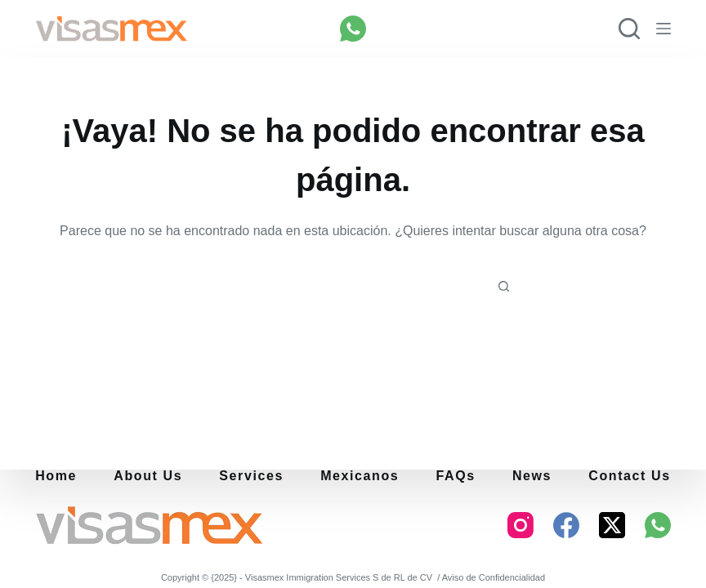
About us (148, 477)
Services (251, 477)
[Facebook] (566, 525)
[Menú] (664, 29)
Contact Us (629, 477)
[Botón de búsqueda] (503, 287)
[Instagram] (521, 525)
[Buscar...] (340, 287)
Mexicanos (360, 477)
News (532, 477)
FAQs (456, 477)
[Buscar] (629, 29)
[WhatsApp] (353, 29)
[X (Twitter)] (612, 525)
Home (56, 477)
